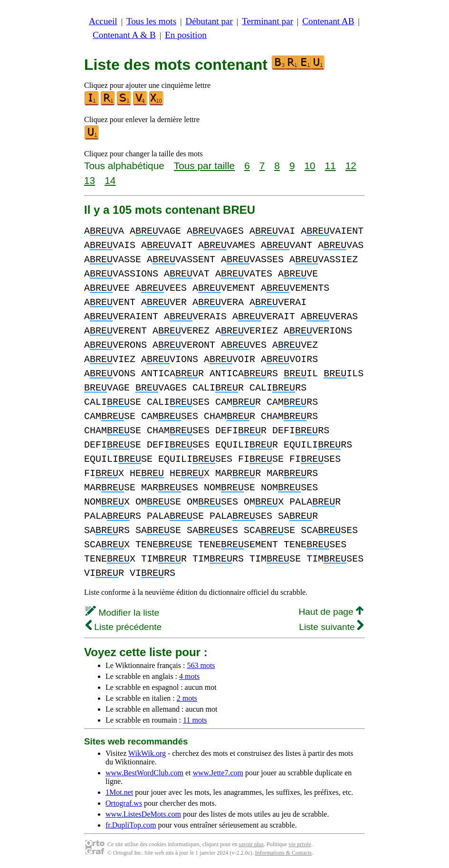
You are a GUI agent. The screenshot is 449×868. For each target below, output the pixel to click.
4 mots (189, 676)
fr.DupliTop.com (131, 825)
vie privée (300, 844)
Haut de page (331, 612)
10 (310, 166)
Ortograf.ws (124, 803)
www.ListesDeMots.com (143, 814)
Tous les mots (151, 21)
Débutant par (209, 21)
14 (110, 180)
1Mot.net (119, 792)
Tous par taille (204, 166)
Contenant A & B (124, 35)
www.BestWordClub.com (144, 773)
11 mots (195, 720)
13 (90, 180)
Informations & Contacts (283, 853)
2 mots (187, 698)
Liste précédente (124, 627)
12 (351, 166)
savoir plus (251, 844)
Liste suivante (331, 627)
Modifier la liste (122, 613)
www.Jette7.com (218, 773)
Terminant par (267, 21)
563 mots (201, 665)
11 (330, 166)
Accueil (103, 21)
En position (186, 35)
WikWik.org (147, 753)
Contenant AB (328, 21)
